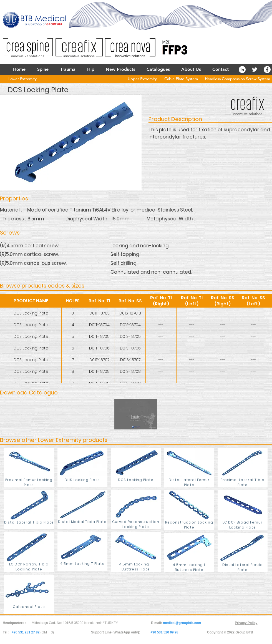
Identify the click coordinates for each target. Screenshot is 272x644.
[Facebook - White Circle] (267, 70)
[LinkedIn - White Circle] (242, 70)
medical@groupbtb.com (182, 623)
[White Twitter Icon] (255, 70)
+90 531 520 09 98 (164, 632)
